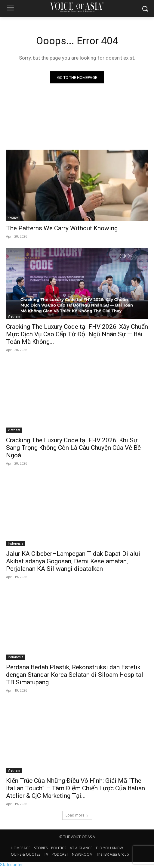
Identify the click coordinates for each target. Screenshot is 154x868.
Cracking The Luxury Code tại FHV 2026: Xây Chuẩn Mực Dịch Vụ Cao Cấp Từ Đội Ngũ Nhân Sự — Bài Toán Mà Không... (77, 334)
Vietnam (14, 316)
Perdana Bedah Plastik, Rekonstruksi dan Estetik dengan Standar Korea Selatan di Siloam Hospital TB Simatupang (75, 675)
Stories (13, 218)
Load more (77, 815)
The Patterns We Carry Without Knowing (62, 228)
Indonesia (16, 543)
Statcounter (11, 865)
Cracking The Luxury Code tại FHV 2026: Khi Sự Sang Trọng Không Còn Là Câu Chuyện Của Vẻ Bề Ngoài (73, 448)
